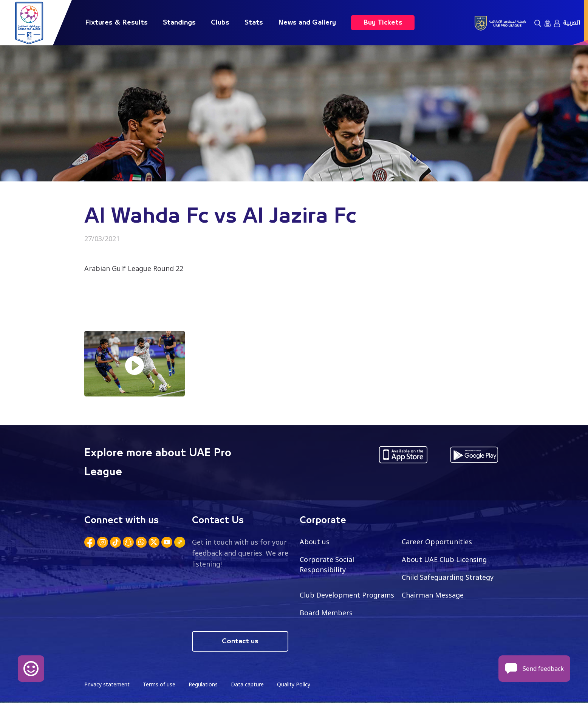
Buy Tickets (383, 23)
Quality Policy (294, 684)
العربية (572, 23)
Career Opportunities (437, 542)
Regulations (203, 684)
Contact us (240, 641)
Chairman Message (433, 595)
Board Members (326, 613)
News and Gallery (307, 23)
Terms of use (159, 684)
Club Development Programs (347, 595)
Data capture (247, 684)
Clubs (220, 23)
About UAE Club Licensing (444, 559)
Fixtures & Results (116, 23)
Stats (254, 23)
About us (315, 542)
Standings (179, 23)
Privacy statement (107, 684)
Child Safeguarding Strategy (448, 577)
